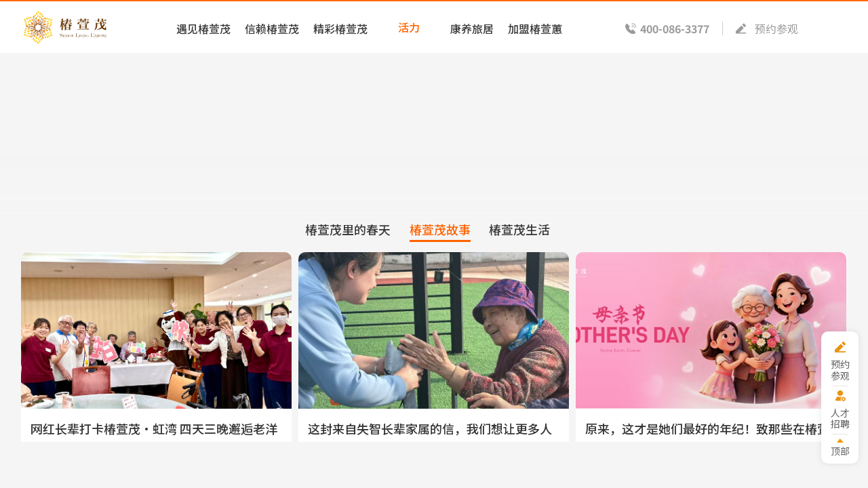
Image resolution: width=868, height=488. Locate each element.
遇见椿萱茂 (197, 27)
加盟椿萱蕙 (536, 27)
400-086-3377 (669, 27)
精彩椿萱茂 (337, 27)
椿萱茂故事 (439, 235)
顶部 (839, 450)
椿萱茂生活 (521, 235)
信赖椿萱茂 (267, 27)
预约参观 (772, 27)
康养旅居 (471, 27)
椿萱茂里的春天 (346, 235)
